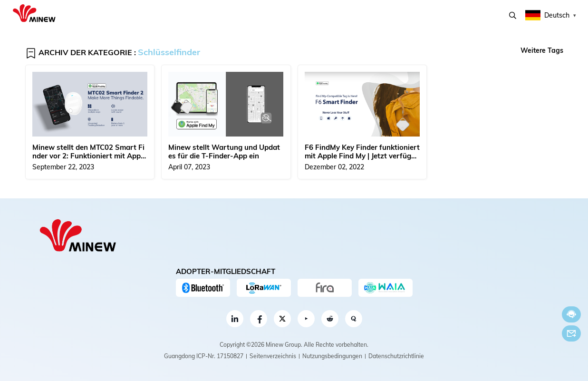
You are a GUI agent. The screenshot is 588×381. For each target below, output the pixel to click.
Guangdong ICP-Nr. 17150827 (204, 356)
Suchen (513, 15)
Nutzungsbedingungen (332, 356)
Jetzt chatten (571, 314)
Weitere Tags (542, 50)
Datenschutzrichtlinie (396, 356)
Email (571, 333)
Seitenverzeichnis (273, 356)
